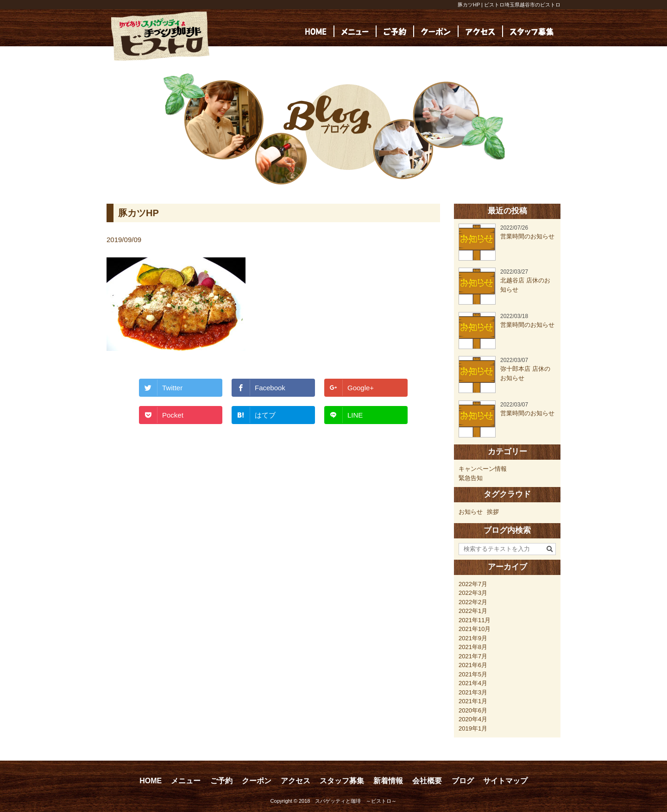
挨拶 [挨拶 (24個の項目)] (493, 512)
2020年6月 (473, 710)
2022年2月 (473, 602)
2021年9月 (473, 638)
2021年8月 (473, 647)
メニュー (186, 781)
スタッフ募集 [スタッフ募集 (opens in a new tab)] (342, 781)
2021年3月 (473, 692)
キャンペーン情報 (483, 469)
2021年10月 (475, 629)
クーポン (257, 781)
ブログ (463, 781)
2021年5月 (473, 674)
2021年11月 (475, 620)
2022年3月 (473, 593)
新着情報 (388, 781)
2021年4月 (473, 683)
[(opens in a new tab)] (532, 31)
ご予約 (221, 781)
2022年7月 (473, 584)
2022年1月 (473, 611)
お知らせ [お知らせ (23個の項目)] (471, 512)
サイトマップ (505, 781)
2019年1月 (473, 728)
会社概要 (427, 781)
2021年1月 (473, 701)
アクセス (296, 781)
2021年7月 (473, 656)
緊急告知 (471, 478)
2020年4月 (473, 719)
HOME (151, 781)
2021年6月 (473, 665)
